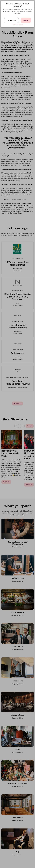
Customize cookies (18, 25)
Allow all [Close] (26, 20)
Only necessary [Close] (11, 20)
